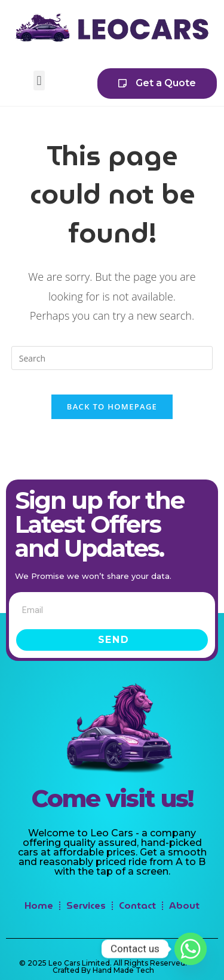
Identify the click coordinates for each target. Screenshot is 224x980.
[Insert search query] (112, 358)
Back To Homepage (112, 406)
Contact (137, 905)
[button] (39, 81)
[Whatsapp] (191, 949)
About (184, 905)
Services (86, 905)
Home (39, 905)
